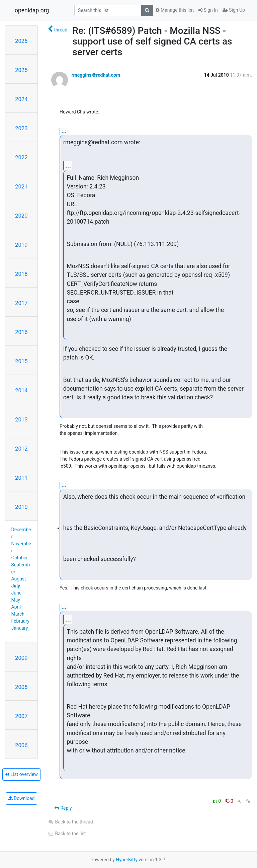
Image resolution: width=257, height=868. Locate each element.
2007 (21, 716)
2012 (21, 449)
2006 (21, 745)
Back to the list (67, 834)
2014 (21, 390)
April (16, 607)
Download (22, 798)
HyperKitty (127, 860)
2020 (21, 216)
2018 (21, 274)
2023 (21, 128)
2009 (21, 658)
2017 (21, 303)
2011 (21, 478)
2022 (21, 157)
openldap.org (32, 10)
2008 (21, 687)
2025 (21, 70)
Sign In (208, 10)
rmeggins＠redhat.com (96, 75)
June (17, 593)
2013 (21, 419)
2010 (21, 507)
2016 (21, 332)
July (16, 586)
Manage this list (175, 10)
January (20, 628)
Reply (63, 808)
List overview (21, 774)
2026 (21, 41)
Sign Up (234, 10)
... (64, 131)
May (16, 600)
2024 (21, 99)
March (18, 614)
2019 (21, 245)
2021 (21, 186)
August (19, 579)
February (20, 621)
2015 (21, 361)
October (20, 558)
